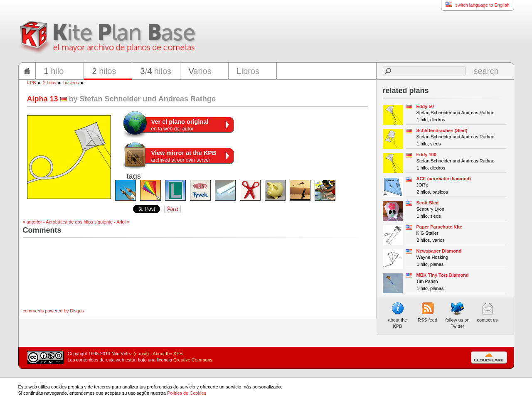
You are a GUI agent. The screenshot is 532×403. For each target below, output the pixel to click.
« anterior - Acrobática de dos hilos (58, 222)
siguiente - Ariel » (112, 222)
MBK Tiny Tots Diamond (443, 275)
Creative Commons (193, 360)
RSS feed (427, 312)
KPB (32, 83)
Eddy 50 (425, 106)
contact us (487, 312)
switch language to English (475, 5)
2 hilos (50, 83)
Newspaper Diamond (439, 251)
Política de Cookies (187, 393)
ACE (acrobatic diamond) (444, 179)
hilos (104, 71)
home (27, 71)
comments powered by (53, 311)
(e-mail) (141, 354)
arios (200, 71)
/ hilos (156, 71)
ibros (248, 71)
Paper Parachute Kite (440, 227)
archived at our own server (184, 156)
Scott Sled (428, 203)
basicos (71, 83)
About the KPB (167, 354)
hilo (54, 71)
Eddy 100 (426, 155)
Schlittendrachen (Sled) (442, 130)
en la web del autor (180, 125)
